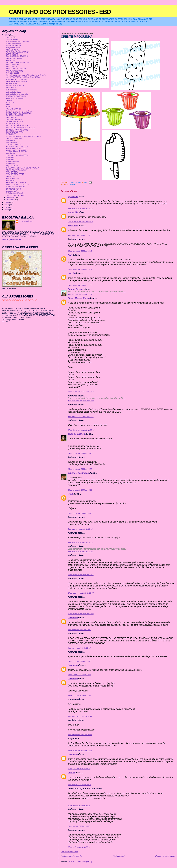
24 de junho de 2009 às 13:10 (79, 661)
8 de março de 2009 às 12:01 (79, 630)
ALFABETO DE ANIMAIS (15, 98)
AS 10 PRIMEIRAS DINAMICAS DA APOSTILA (23, 77)
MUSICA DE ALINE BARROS (17, 151)
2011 (7, 210)
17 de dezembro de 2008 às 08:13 (81, 430)
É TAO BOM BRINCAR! (15, 193)
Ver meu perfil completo (12, 239)
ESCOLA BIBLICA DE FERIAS (17, 56)
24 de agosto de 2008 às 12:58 (80, 285)
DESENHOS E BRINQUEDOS (17, 126)
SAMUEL (10, 100)
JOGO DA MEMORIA (14, 145)
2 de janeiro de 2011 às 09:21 (79, 785)
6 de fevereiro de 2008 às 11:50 (80, 222)
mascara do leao (12, 39)
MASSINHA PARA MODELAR (17, 147)
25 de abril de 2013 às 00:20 (79, 826)
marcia (71, 273)
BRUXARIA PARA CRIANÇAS (17, 130)
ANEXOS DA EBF (13, 65)
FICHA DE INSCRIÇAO (15, 71)
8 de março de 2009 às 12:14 (79, 648)
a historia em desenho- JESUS (17, 155)
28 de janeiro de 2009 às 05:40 (80, 513)
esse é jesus (11, 153)
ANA (70, 255)
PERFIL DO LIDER (13, 50)
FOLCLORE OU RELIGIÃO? (16, 170)
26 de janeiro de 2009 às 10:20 (80, 490)
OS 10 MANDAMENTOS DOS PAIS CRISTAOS (23, 136)
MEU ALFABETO (12, 172)
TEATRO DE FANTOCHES (16, 96)
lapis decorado (11, 143)
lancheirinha (11, 141)
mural (8, 107)
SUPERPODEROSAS (14, 119)
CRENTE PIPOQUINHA (15, 132)
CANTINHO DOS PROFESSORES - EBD (60, 12)
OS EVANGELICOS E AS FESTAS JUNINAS (22, 168)
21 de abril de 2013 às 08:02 (79, 805)
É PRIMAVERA (12, 134)
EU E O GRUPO (12, 84)
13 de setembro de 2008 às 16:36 (81, 392)
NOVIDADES (11, 117)
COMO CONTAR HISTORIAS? (17, 185)
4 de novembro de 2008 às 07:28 (81, 401)
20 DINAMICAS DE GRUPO (16, 79)
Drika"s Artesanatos (78, 473)
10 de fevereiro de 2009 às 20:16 (81, 575)
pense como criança (13, 46)
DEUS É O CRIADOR (14, 58)
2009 (7, 205)
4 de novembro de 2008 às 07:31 (81, 417)
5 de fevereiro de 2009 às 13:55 (80, 551)
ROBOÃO (10, 105)
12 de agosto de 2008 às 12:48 (80, 251)
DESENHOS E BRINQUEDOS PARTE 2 (21, 128)
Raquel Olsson (75, 289)
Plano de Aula (11, 88)
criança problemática (14, 44)
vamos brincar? (12, 191)
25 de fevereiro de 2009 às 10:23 (81, 614)
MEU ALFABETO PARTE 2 (16, 174)
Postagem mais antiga (165, 856)
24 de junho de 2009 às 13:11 (79, 675)
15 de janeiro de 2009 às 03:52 (80, 469)
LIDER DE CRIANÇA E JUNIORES (19, 113)
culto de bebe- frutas (14, 92)
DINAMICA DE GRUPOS (15, 86)
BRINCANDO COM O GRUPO (17, 82)
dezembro (11, 200)
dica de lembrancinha (14, 138)
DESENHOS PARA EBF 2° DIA (17, 62)
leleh (70, 494)
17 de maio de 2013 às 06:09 (79, 847)
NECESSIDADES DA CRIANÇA (18, 52)
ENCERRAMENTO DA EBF (16, 69)
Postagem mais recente (71, 856)
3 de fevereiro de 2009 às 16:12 (80, 529)
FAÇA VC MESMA (13, 166)
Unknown (73, 618)
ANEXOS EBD (11, 67)
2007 (7, 35)
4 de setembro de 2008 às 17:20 (80, 294)
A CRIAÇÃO (11, 103)
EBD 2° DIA (10, 60)
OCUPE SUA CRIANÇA (15, 121)
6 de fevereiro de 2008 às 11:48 (80, 208)
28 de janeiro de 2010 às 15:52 (80, 750)
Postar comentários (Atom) (80, 861)
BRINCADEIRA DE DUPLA (16, 183)
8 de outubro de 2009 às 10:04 (80, 735)
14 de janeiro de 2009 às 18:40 (80, 453)
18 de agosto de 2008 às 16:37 (80, 269)
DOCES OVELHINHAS (15, 115)
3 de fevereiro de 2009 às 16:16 (80, 542)
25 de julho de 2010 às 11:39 (79, 769)
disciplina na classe (13, 48)
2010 (7, 207)
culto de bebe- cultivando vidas (17, 94)
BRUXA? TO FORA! (13, 189)
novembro (11, 197)
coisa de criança (76, 434)
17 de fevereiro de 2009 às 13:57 (81, 593)
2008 (7, 202)
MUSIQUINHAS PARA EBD (16, 149)
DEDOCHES (11, 176)
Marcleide (73, 226)
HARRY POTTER (12, 178)
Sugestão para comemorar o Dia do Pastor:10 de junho (26, 75)
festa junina (10, 157)
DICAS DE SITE (12, 54)
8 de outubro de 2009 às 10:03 (80, 716)
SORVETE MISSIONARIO (16, 195)
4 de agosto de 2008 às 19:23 (79, 235)
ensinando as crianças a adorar (17, 41)
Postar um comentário (69, 852)
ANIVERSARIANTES (14, 109)
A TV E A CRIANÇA (13, 124)
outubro (10, 37)
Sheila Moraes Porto (78, 298)
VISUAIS (73, 184)
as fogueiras (11, 164)
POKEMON (10, 180)
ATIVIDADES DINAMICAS (16, 187)
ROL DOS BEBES (13, 73)
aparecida (73, 197)
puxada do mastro (13, 162)
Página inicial (118, 856)
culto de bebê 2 (12, 90)
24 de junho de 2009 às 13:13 (79, 695)
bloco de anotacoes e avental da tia (19, 111)
